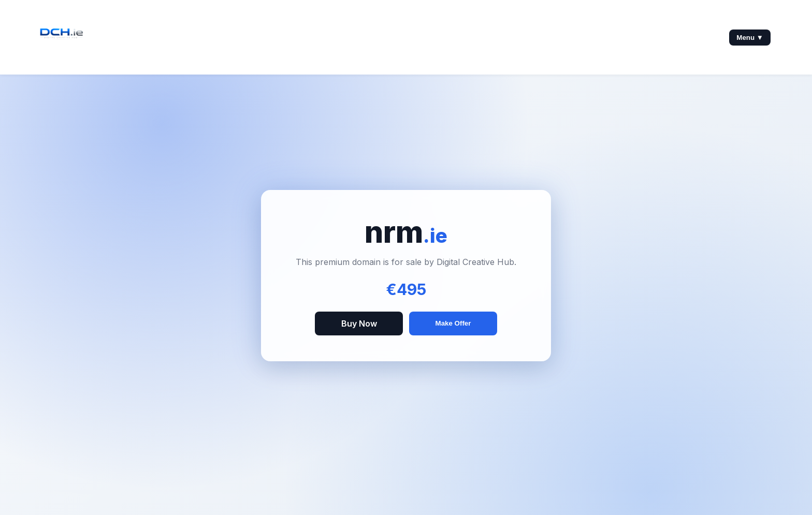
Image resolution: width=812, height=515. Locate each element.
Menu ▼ (750, 38)
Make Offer (453, 323)
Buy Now (359, 323)
